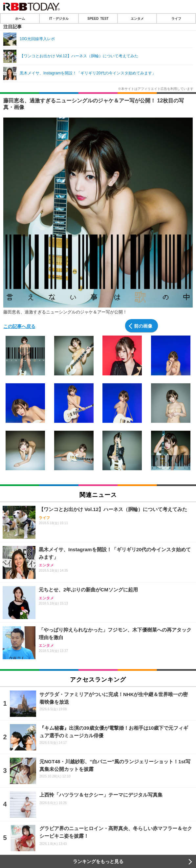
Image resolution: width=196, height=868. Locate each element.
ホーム (20, 18)
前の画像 (143, 326)
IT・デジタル (59, 18)
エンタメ (137, 18)
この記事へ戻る (19, 326)
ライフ (176, 18)
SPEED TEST (98, 18)
